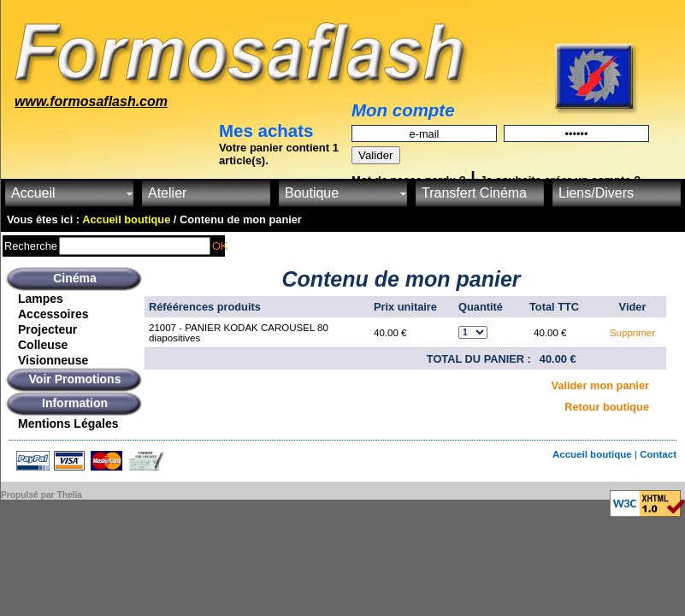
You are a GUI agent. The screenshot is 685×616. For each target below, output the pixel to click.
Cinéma (75, 278)
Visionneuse (53, 360)
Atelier (167, 193)
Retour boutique (607, 407)
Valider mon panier (601, 385)
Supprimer (632, 333)
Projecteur (47, 329)
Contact (658, 454)
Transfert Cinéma (474, 193)
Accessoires (53, 314)
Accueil (33, 193)
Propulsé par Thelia (41, 495)
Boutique (312, 193)
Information (75, 403)
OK (220, 246)
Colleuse (43, 345)
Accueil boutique (593, 454)
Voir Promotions (75, 379)
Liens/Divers (596, 193)
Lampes (41, 299)
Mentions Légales (68, 423)
